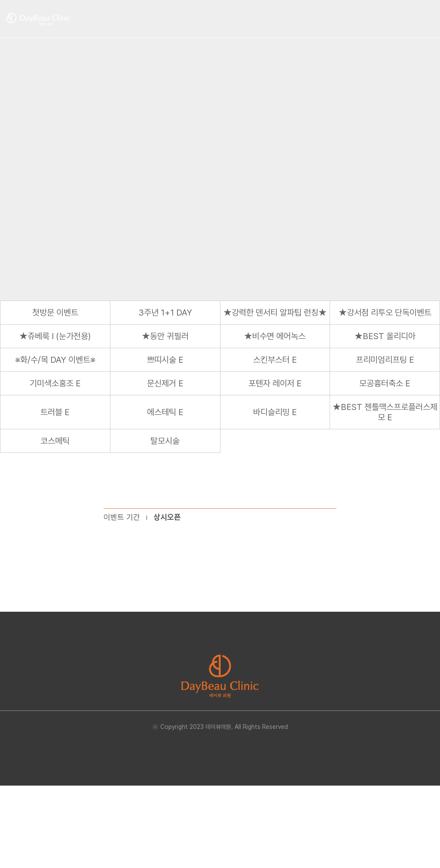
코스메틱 (55, 441)
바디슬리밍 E (275, 412)
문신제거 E (165, 383)
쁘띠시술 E (165, 360)
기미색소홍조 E (55, 383)
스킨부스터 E (275, 360)
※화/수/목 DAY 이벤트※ (55, 360)
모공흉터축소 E (385, 383)
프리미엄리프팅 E (385, 360)
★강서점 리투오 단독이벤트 (385, 313)
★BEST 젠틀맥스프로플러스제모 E (385, 412)
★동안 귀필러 (165, 336)
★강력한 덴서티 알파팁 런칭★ (275, 313)
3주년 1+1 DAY (165, 313)
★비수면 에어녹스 (275, 336)
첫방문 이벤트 (55, 313)
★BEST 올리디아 (385, 336)
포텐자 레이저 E (275, 383)
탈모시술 (165, 441)
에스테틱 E (165, 412)
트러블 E (55, 412)
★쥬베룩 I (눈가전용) (55, 336)
